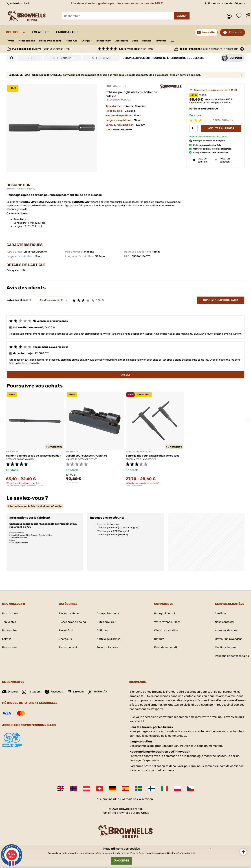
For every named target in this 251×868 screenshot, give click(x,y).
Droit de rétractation (166, 651)
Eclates (7, 642)
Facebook (56, 695)
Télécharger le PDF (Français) (113, 534)
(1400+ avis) (136, 49)
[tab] (35, 509)
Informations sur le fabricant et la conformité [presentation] (35, 509)
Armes (12, 41)
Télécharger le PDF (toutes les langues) (118, 531)
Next (248, 421)
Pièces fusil (81, 41)
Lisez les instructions (109, 527)
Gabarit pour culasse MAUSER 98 (89, 456)
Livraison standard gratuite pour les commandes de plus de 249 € (116, 3)
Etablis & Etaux (72, 483)
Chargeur (98, 41)
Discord (10, 695)
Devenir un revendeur (227, 642)
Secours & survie (107, 651)
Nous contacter (223, 625)
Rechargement (117, 41)
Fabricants (72, 32)
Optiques (167, 41)
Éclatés (42, 32)
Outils (154, 41)
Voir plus (126, 375)
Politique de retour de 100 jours (223, 3)
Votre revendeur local (167, 625)
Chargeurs (63, 642)
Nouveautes (10, 634)
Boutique (15, 32)
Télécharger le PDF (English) (113, 538)
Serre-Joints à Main (134, 489)
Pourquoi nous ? (164, 617)
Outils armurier (106, 625)
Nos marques (11, 617)
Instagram (32, 695)
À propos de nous (224, 634)
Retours (158, 642)
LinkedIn (78, 695)
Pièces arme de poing (57, 41)
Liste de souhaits (240, 16)
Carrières (219, 617)
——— (196, 40)
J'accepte (122, 860)
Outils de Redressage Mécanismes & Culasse (25, 489)
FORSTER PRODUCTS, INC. (139, 452)
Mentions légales (224, 651)
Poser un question (222, 161)
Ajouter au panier (221, 129)
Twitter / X (101, 695)
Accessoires (138, 41)
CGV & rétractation (165, 634)
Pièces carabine (30, 41)
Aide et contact (19, 3)
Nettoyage (183, 41)
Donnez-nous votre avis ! (221, 300)
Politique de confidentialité (231, 659)
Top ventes (9, 625)
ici (194, 852)
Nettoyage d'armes (109, 642)
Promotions (236, 32)
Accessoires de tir (108, 617)
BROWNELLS (116, 86)
